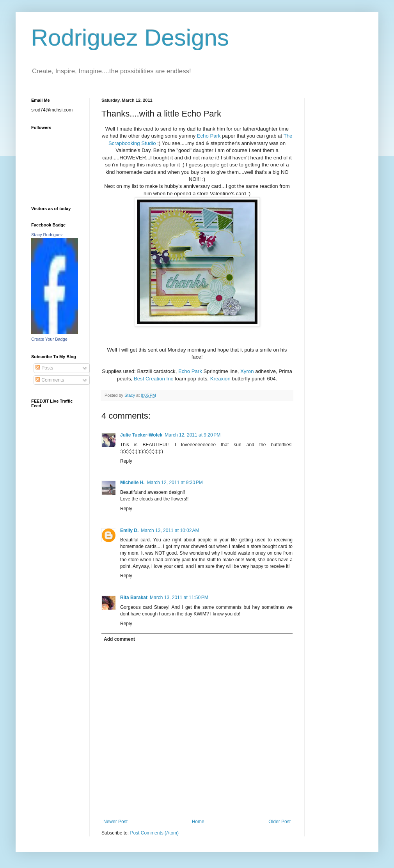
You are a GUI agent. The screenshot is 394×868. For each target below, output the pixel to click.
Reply (126, 461)
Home (198, 822)
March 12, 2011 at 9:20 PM (193, 435)
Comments (50, 380)
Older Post (280, 822)
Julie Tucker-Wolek (141, 435)
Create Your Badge (49, 339)
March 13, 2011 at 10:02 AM (170, 530)
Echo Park (210, 136)
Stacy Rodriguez (47, 235)
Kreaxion (220, 379)
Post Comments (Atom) (154, 833)
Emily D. (129, 530)
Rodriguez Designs (130, 38)
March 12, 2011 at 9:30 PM (175, 483)
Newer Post (115, 822)
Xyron (247, 371)
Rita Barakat (134, 598)
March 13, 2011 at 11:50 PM (179, 598)
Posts (44, 368)
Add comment (119, 639)
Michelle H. (132, 483)
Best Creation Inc (154, 379)
